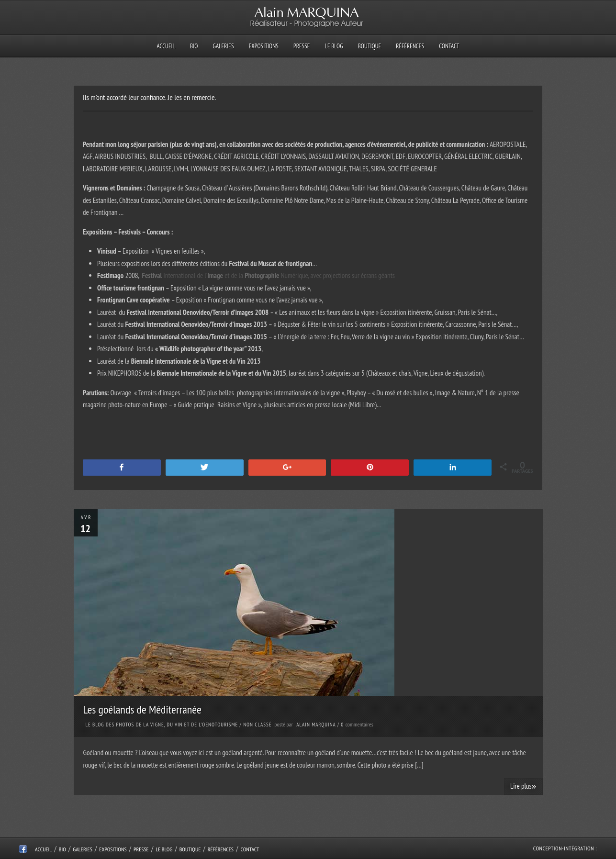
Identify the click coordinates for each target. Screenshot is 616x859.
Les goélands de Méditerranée (142, 709)
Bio (194, 46)
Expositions (264, 46)
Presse (302, 46)
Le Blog (334, 46)
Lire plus (523, 786)
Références (410, 46)
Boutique (370, 46)
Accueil (166, 46)
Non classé (257, 725)
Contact (449, 46)
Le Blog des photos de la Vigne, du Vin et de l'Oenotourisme (162, 725)
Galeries (224, 46)
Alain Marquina (316, 725)
